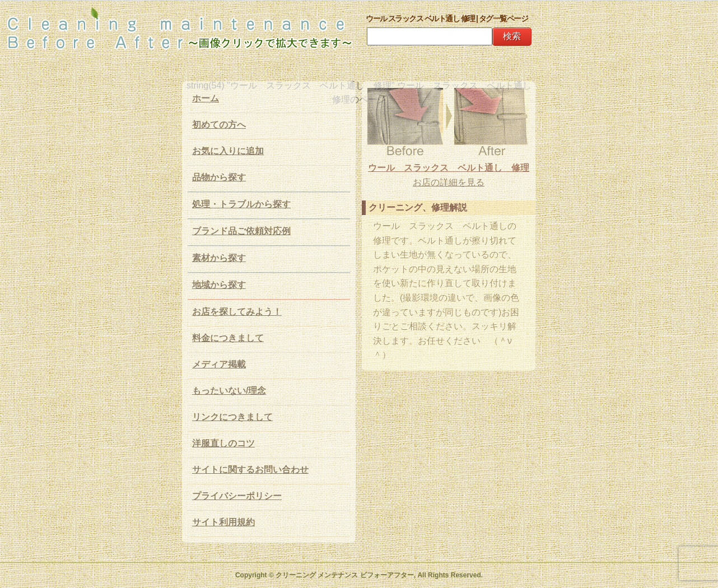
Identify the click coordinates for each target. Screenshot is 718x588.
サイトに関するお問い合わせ (250, 470)
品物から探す (219, 177)
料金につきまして (228, 338)
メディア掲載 (219, 364)
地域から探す (219, 285)
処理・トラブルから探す (241, 204)
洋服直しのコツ (223, 443)
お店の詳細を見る (449, 182)
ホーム (206, 98)
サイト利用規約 (223, 522)
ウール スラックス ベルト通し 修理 (449, 168)
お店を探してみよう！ (237, 312)
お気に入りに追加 (228, 151)
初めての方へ (219, 125)
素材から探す (219, 258)
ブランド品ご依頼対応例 (241, 231)
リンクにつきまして (232, 417)
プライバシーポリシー (237, 496)
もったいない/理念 (229, 391)
